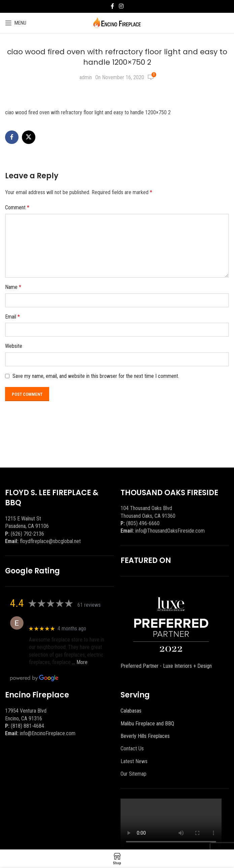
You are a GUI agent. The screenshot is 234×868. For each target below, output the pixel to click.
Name (13, 287)
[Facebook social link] (112, 6)
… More (80, 662)
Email (12, 317)
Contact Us (132, 749)
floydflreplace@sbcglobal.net (50, 541)
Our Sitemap (133, 774)
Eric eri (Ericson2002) (53, 619)
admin (86, 77)
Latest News (134, 761)
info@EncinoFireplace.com (48, 733)
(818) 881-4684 (27, 726)
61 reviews (89, 605)
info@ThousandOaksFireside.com (170, 531)
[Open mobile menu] (16, 23)
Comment (17, 207)
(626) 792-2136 (27, 534)
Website (14, 346)
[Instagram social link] (121, 6)
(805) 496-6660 (143, 523)
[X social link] (29, 137)
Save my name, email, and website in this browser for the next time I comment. (96, 376)
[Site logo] (117, 22)
